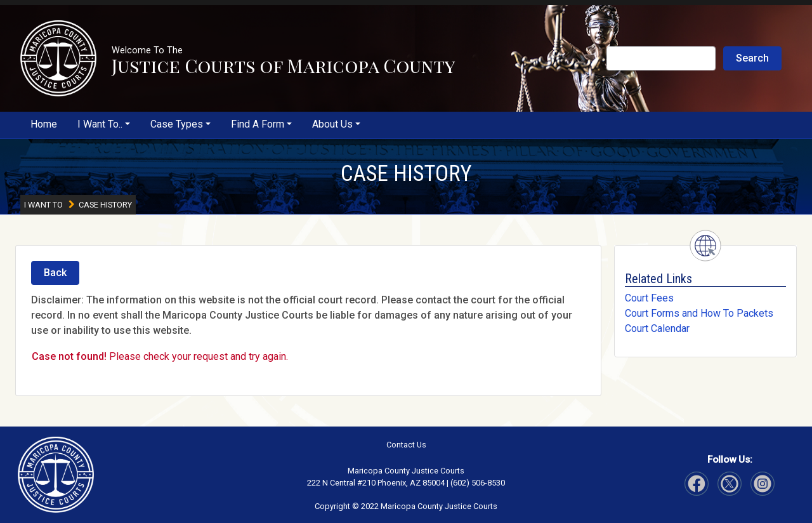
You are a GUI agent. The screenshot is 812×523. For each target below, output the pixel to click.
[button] (58, 58)
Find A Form (258, 124)
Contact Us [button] (406, 445)
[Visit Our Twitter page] (763, 484)
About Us (332, 124)
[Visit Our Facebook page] (697, 484)
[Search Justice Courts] (661, 58)
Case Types (177, 124)
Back (55, 273)
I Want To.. (100, 124)
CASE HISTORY (406, 173)
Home (44, 124)
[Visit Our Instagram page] (730, 484)
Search (752, 58)
